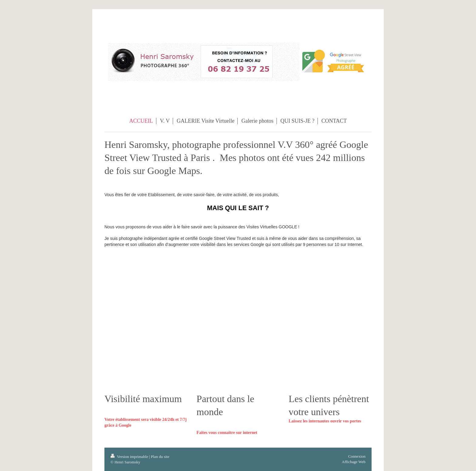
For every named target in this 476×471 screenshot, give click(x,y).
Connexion (357, 456)
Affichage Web (354, 462)
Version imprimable (130, 457)
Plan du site (160, 457)
